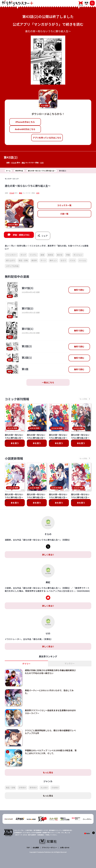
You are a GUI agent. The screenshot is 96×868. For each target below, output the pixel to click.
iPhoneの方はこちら (25, 122)
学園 (68, 255)
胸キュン (53, 260)
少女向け (55, 788)
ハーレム (82, 260)
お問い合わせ (65, 847)
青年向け (33, 788)
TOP (28, 847)
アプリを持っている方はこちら (47, 138)
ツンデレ (33, 255)
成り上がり (10, 260)
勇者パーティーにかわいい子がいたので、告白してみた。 (49, 692)
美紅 (23, 163)
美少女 (60, 255)
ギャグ (23, 255)
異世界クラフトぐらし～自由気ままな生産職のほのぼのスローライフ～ (50, 712)
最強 (42, 255)
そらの (14, 163)
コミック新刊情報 (17, 399)
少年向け (22, 788)
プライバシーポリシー (50, 847)
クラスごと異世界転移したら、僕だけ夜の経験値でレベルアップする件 (50, 732)
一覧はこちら (48, 382)
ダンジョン (78, 255)
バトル (72, 260)
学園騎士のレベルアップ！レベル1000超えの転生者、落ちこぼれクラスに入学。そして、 (51, 752)
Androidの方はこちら (25, 129)
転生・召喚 (23, 260)
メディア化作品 (12, 266)
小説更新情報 (14, 458)
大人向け (44, 788)
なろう (63, 260)
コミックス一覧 (64, 205)
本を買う (15, 443)
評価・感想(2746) (21, 235)
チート (43, 260)
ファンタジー (11, 255)
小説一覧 (64, 214)
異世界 (34, 260)
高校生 (51, 255)
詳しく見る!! (48, 555)
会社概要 (36, 847)
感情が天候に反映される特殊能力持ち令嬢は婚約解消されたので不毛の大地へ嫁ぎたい (50, 672)
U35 (42, 163)
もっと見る (48, 772)
